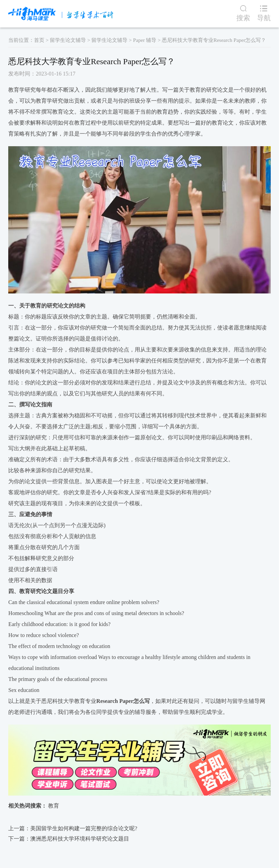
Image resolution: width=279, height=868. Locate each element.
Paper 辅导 (145, 40)
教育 (54, 806)
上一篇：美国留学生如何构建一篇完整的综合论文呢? (73, 828)
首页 (39, 40)
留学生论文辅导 (68, 40)
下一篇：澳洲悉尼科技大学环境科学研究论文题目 (69, 839)
